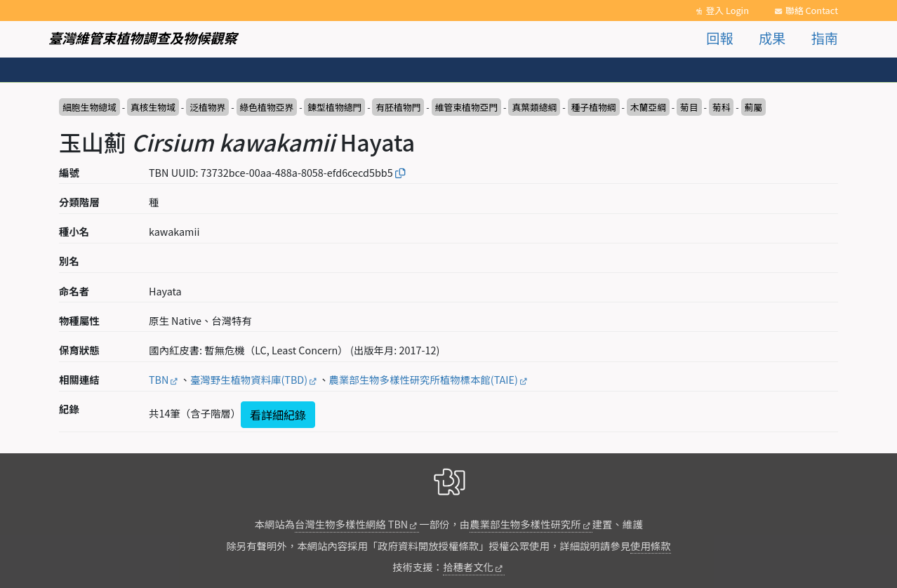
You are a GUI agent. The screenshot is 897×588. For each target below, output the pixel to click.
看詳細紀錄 (278, 415)
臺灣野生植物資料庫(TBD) (249, 379)
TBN (159, 379)
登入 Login (727, 10)
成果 (772, 38)
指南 (825, 38)
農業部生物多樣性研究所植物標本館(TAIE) (424, 379)
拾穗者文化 (468, 567)
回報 (719, 38)
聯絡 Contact (812, 10)
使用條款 (651, 546)
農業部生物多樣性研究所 (525, 524)
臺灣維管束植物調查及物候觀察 (143, 38)
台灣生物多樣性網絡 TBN (351, 524)
